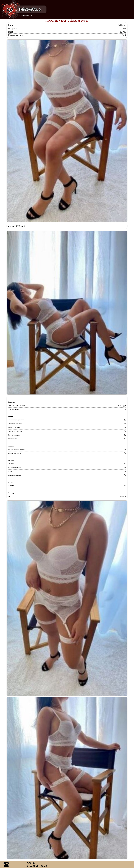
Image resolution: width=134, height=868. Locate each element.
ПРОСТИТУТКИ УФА (25, 15)
